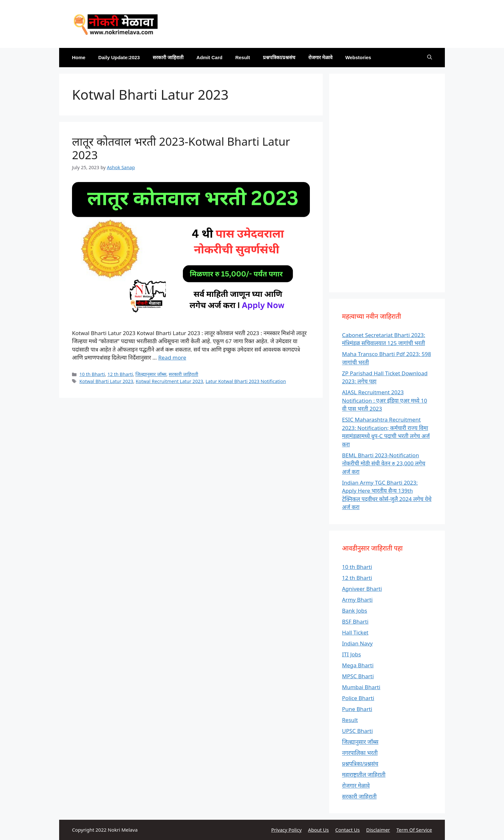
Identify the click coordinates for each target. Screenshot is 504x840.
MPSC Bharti (358, 676)
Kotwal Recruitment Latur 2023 (169, 381)
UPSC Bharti (357, 731)
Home (79, 57)
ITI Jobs (351, 654)
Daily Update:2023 (119, 57)
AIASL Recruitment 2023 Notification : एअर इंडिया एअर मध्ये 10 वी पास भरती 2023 (385, 400)
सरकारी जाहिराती (168, 57)
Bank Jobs (355, 611)
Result (243, 57)
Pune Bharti (357, 709)
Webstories (358, 57)
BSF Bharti (355, 621)
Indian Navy (357, 643)
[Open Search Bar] (430, 58)
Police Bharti (358, 698)
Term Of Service (414, 830)
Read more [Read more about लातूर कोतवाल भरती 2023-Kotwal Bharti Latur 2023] (172, 357)
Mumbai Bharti (361, 687)
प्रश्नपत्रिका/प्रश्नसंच (279, 57)
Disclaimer (378, 830)
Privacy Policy (287, 830)
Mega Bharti (358, 665)
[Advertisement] (387, 183)
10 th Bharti (92, 374)
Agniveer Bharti (362, 589)
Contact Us (347, 830)
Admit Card (209, 57)
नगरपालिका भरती (360, 753)
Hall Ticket (355, 632)
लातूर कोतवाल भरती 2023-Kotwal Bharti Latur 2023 (181, 148)
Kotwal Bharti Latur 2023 (106, 381)
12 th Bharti (120, 374)
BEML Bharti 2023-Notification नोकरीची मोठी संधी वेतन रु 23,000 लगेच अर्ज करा (384, 463)
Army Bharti (357, 600)
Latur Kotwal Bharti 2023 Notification (246, 381)
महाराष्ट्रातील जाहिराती (364, 775)
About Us (318, 830)
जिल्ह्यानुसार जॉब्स (151, 374)
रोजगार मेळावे (320, 57)
